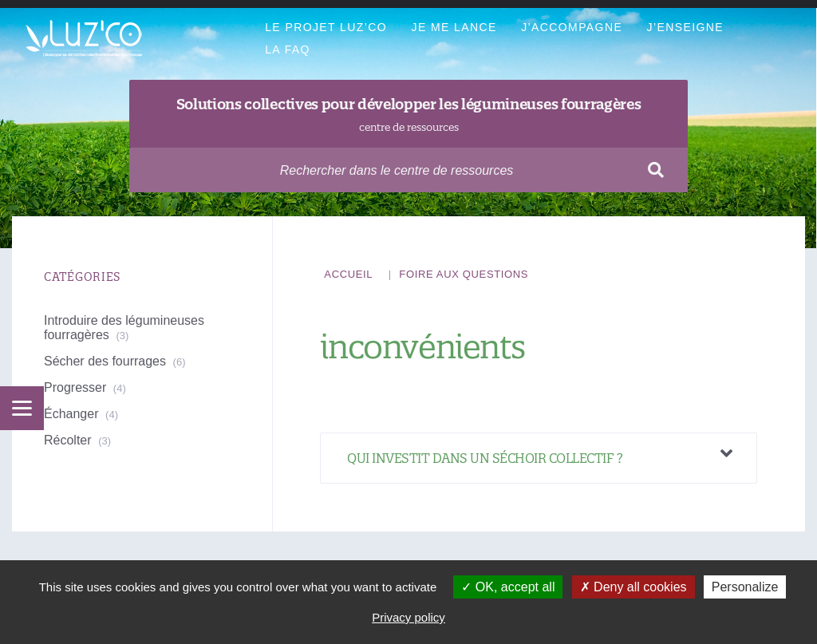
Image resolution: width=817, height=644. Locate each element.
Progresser (75, 387)
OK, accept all (508, 587)
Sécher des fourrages (105, 361)
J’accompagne (572, 27)
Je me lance (454, 27)
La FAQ (288, 49)
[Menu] (22, 408)
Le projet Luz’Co (326, 27)
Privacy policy (408, 617)
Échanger (71, 414)
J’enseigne (685, 27)
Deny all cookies (633, 587)
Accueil (348, 274)
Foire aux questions (464, 274)
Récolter (68, 440)
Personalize (745, 587)
